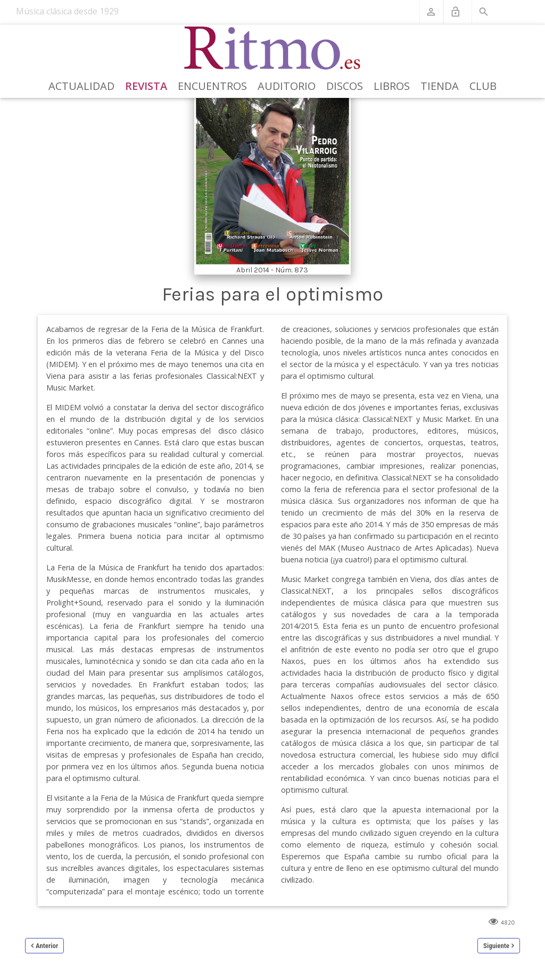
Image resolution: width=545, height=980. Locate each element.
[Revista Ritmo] (273, 48)
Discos (345, 86)
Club (483, 86)
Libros (392, 86)
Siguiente (496, 946)
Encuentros (212, 86)
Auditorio (287, 86)
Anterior (47, 946)
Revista (146, 86)
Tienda (440, 86)
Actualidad (81, 86)
